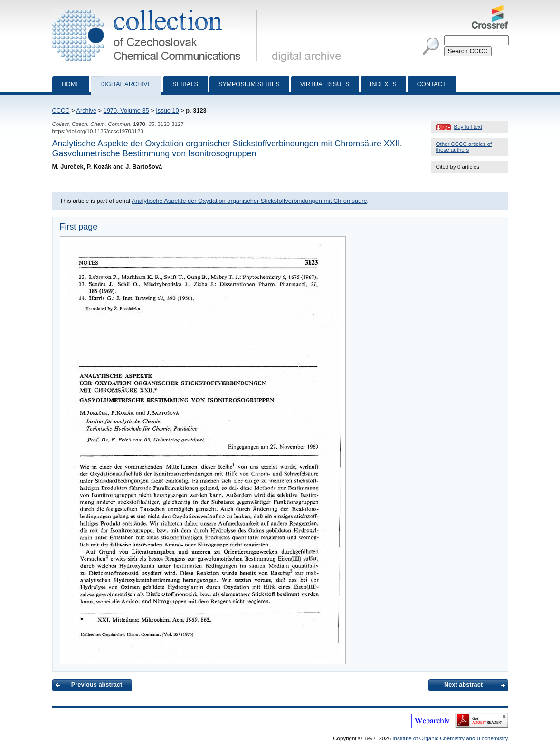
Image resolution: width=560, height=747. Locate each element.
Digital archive (126, 84)
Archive (86, 110)
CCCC (61, 110)
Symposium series (249, 84)
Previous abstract (97, 685)
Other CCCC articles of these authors (464, 147)
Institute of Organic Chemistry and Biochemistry (450, 738)
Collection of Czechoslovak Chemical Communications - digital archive (157, 9)
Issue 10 (167, 110)
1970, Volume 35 (126, 110)
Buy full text (468, 127)
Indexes (383, 84)
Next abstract (463, 685)
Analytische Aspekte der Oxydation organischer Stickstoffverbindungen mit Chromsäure (249, 201)
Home (71, 84)
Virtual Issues (325, 84)
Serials (185, 84)
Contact (432, 84)
